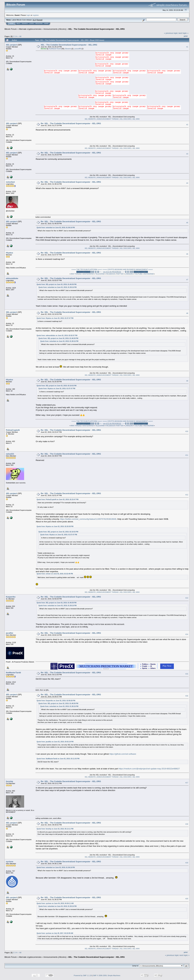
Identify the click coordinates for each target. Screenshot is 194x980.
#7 (187, 280)
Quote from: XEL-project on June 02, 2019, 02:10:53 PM (57, 386)
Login (32, 23)
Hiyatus (9, 253)
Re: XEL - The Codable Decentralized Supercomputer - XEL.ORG (71, 123)
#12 (187, 495)
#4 (187, 183)
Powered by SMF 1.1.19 (83, 975)
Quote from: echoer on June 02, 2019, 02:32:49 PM (55, 574)
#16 (187, 696)
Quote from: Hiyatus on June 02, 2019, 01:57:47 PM (55, 318)
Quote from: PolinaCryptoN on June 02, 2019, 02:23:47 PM (58, 499)
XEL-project (11, 45)
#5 (187, 223)
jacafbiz (10, 633)
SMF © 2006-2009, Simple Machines (107, 975)
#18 (187, 824)
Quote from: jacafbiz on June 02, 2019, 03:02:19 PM (55, 742)
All (20, 36)
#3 (187, 154)
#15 (187, 674)
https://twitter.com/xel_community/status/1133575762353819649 (88, 519)
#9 (187, 381)
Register (39, 23)
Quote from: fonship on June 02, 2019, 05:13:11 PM (55, 829)
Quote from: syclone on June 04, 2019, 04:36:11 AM (55, 903)
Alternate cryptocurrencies (30, 29)
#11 (187, 455)
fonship (9, 781)
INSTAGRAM (149, 274)
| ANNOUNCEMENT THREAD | (108, 119)
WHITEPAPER (88, 274)
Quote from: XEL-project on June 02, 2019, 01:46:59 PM (57, 284)
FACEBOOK (111, 274)
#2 (187, 125)
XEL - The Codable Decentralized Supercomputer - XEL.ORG (96, 29)
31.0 (34, 20)
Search (25, 23)
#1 (187, 47)
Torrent (39, 20)
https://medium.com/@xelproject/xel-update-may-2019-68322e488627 (149, 769)
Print (186, 36)
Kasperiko (11, 597)
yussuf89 (78, 49)
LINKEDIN (129, 274)
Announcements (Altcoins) (55, 29)
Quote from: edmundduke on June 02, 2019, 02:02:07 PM (57, 335)
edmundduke (12, 278)
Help (18, 23)
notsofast (10, 182)
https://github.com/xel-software (123, 754)
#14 (187, 634)
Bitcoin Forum (11, 29)
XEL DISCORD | (126, 119)
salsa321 (10, 454)
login (28, 15)
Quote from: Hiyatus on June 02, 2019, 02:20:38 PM (55, 526)
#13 (187, 598)
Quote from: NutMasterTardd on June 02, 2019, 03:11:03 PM (58, 759)
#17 (187, 783)
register (36, 15)
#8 (187, 313)
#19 (187, 863)
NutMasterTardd (55, 49)
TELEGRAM (100, 274)
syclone (10, 862)
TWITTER (120, 274)
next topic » (183, 33)
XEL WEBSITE (90, 119)
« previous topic (171, 33)
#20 (187, 899)
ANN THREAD (76, 274)
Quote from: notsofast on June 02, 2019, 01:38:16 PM (56, 228)
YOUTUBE (138, 274)
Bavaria (68, 49)
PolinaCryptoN (13, 430)
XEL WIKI (136, 119)
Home (11, 23)
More (46, 23)
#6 (187, 254)
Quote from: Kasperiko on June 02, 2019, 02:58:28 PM (56, 701)
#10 (187, 431)
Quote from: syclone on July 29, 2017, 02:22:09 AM (55, 933)
